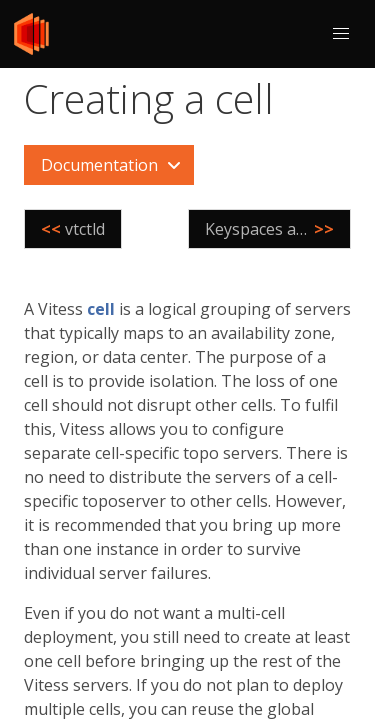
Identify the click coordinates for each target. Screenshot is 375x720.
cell (101, 309)
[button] (341, 34)
